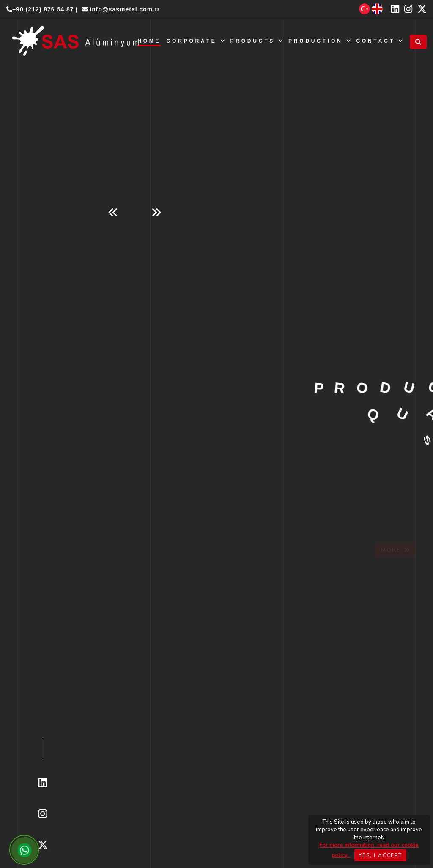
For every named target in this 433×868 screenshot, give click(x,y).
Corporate (196, 41)
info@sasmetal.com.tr (121, 9)
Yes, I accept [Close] (380, 855)
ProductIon (319, 41)
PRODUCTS (256, 41)
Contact (379, 41)
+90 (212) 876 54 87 (40, 9)
